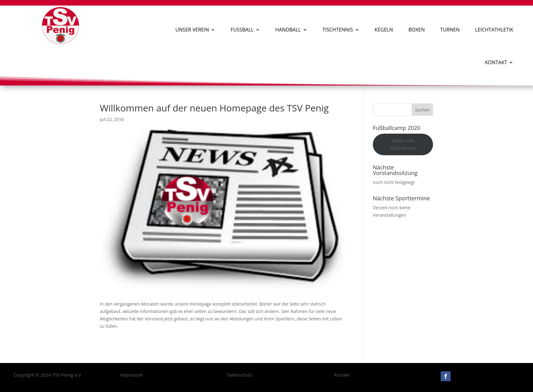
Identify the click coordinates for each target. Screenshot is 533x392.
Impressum (131, 375)
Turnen (450, 30)
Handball (288, 30)
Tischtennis (338, 30)
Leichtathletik (494, 30)
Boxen (416, 30)
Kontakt (496, 62)
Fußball (242, 30)
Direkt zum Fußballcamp (403, 144)
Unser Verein (192, 30)
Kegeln (384, 30)
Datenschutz (240, 375)
